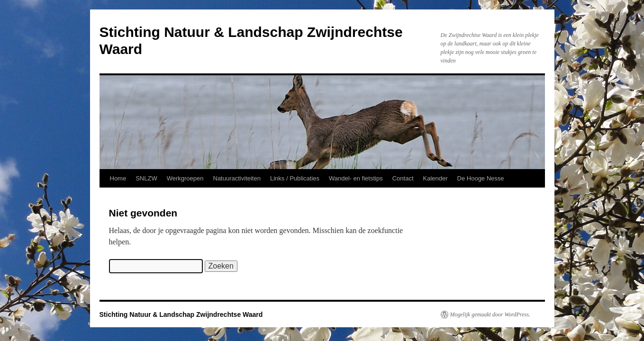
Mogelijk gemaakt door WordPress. (490, 314)
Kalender (435, 178)
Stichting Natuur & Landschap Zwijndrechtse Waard (181, 314)
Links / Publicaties (295, 178)
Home (118, 178)
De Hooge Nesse (481, 178)
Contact (403, 178)
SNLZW (146, 178)
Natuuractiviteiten (237, 178)
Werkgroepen (185, 178)
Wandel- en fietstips (356, 178)
